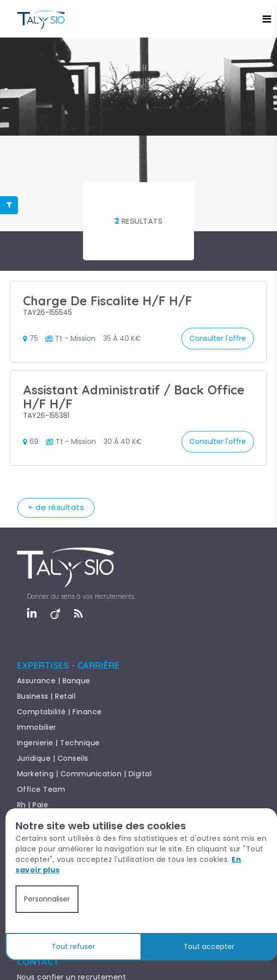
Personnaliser (47, 899)
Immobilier (37, 727)
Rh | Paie (33, 805)
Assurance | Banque (54, 681)
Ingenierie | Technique (58, 743)
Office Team (41, 789)
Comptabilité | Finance (59, 712)
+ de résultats (56, 507)
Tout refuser (73, 946)
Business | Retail (46, 696)
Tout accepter (209, 946)
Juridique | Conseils (53, 758)
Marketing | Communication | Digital (84, 774)
